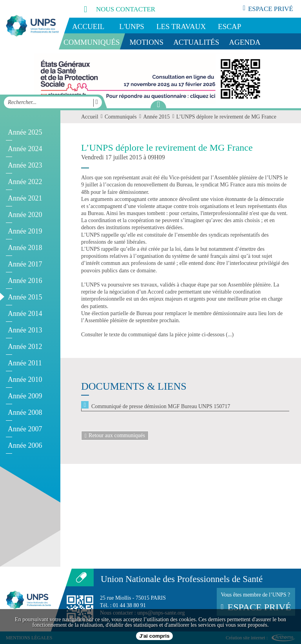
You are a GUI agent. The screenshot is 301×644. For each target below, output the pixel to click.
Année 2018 (25, 248)
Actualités (196, 42)
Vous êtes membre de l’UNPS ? (256, 602)
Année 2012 (25, 347)
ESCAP (229, 26)
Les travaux (181, 26)
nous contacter (111, 9)
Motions (147, 42)
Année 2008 (25, 412)
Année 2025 (25, 132)
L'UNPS (132, 26)
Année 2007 (25, 429)
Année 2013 (25, 330)
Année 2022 (25, 182)
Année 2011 (25, 363)
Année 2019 (25, 231)
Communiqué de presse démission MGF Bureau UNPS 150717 (161, 406)
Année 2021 (25, 198)
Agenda (245, 42)
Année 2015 (25, 297)
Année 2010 (25, 379)
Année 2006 (25, 445)
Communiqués (92, 42)
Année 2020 (25, 215)
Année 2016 (25, 281)
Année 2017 (25, 264)
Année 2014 (25, 314)
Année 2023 (25, 165)
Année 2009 (25, 396)
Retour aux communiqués (115, 436)
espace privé (268, 9)
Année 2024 (25, 149)
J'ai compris (154, 636)
